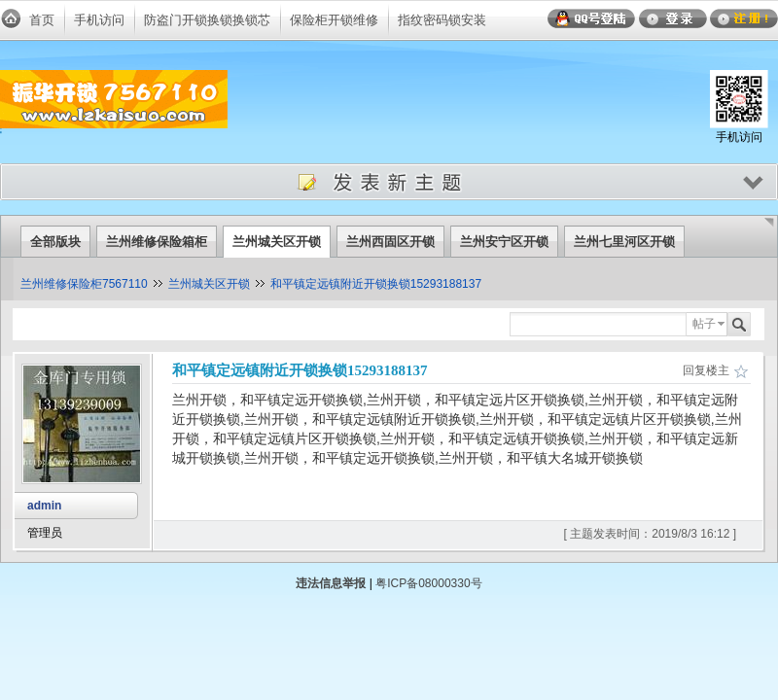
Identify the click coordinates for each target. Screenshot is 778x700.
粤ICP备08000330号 (428, 583)
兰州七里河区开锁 (624, 242)
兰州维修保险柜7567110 (84, 284)
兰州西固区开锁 (390, 242)
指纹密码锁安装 (442, 20)
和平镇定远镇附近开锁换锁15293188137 (376, 284)
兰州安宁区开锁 (504, 242)
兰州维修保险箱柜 (157, 242)
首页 (42, 20)
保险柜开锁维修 (334, 20)
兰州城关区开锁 (277, 242)
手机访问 (99, 20)
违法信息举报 (331, 583)
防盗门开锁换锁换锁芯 (207, 20)
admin (44, 506)
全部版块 (55, 242)
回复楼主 (706, 370)
